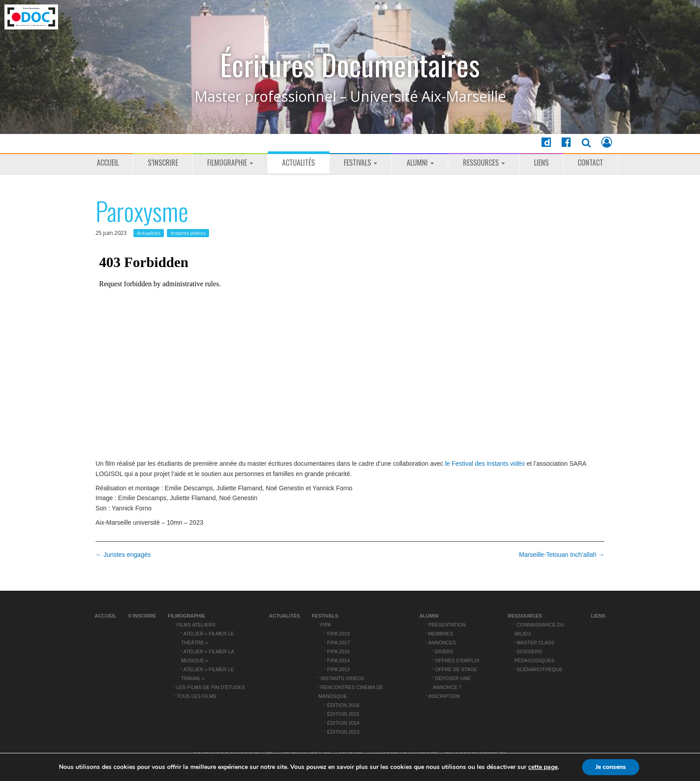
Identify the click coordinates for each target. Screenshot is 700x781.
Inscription (444, 696)
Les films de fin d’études (210, 687)
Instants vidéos (188, 233)
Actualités (298, 163)
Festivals (360, 163)
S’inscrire (163, 163)
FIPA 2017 (338, 643)
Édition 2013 (343, 732)
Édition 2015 (343, 714)
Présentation (447, 625)
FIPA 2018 (338, 634)
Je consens (611, 767)
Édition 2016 (343, 705)
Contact (590, 163)
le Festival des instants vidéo (486, 464)
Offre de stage (456, 669)
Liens (541, 163)
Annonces (442, 643)
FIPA (326, 625)
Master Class (535, 643)
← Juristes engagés (123, 555)
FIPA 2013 (338, 669)
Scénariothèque (540, 669)
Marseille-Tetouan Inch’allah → (562, 555)
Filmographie (230, 163)
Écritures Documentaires (350, 65)
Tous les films (196, 696)
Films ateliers (196, 625)
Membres (441, 634)
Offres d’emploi (457, 660)
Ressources (484, 163)
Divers (444, 652)
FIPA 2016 (338, 652)
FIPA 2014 (338, 660)
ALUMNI (420, 163)
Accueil (108, 163)
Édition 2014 (343, 723)
